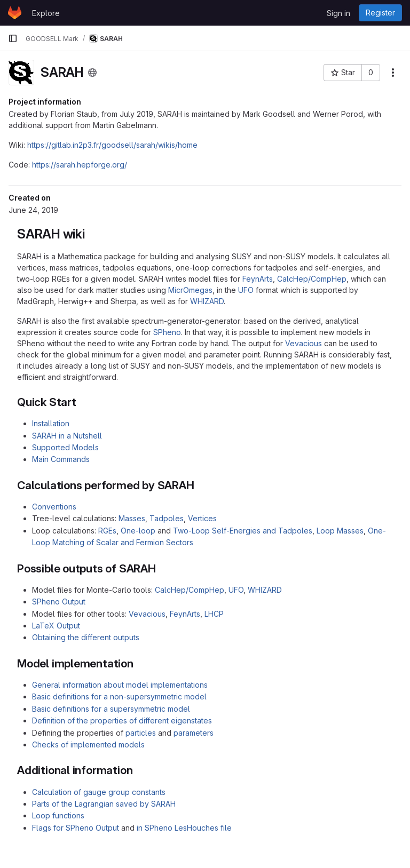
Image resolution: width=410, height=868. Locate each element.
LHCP (214, 614)
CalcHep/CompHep (312, 279)
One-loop (138, 531)
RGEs (107, 531)
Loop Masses (340, 531)
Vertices (202, 518)
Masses (132, 518)
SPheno (167, 332)
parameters (194, 733)
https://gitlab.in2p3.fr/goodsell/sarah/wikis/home (112, 145)
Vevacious (303, 343)
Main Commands (61, 459)
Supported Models (65, 447)
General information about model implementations (120, 685)
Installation (51, 423)
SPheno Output (59, 602)
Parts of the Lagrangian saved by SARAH (104, 804)
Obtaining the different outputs (86, 637)
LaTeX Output (56, 626)
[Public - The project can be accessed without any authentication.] (92, 73)
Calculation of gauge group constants (99, 792)
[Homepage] (15, 13)
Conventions (54, 507)
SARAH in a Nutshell (67, 436)
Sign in (338, 13)
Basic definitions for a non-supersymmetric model (119, 696)
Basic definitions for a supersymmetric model (111, 709)
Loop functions (58, 815)
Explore (46, 13)
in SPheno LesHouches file (184, 828)
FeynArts (258, 279)
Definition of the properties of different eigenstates (122, 720)
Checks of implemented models (88, 744)
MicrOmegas (190, 290)
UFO (246, 290)
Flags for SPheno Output (76, 828)
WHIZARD (207, 301)
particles (141, 733)
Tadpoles (167, 518)
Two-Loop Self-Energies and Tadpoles (243, 531)
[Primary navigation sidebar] (13, 38)
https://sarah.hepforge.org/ (80, 165)
